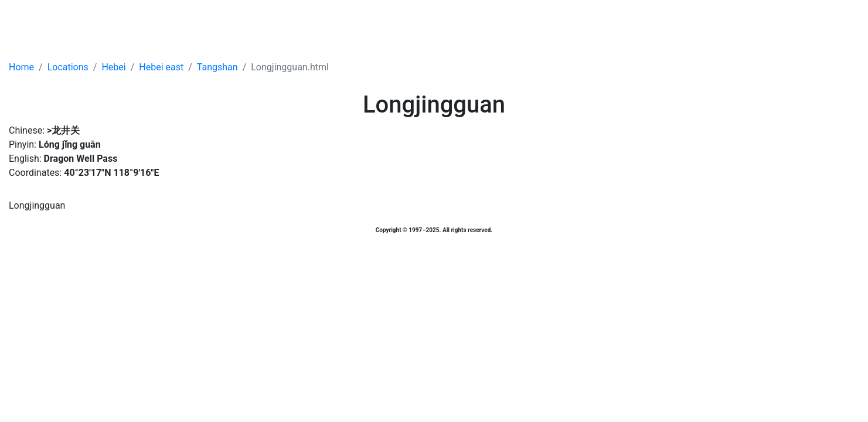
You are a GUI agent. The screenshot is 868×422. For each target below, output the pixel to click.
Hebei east (161, 67)
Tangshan (217, 67)
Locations (68, 67)
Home (21, 67)
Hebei (113, 67)
